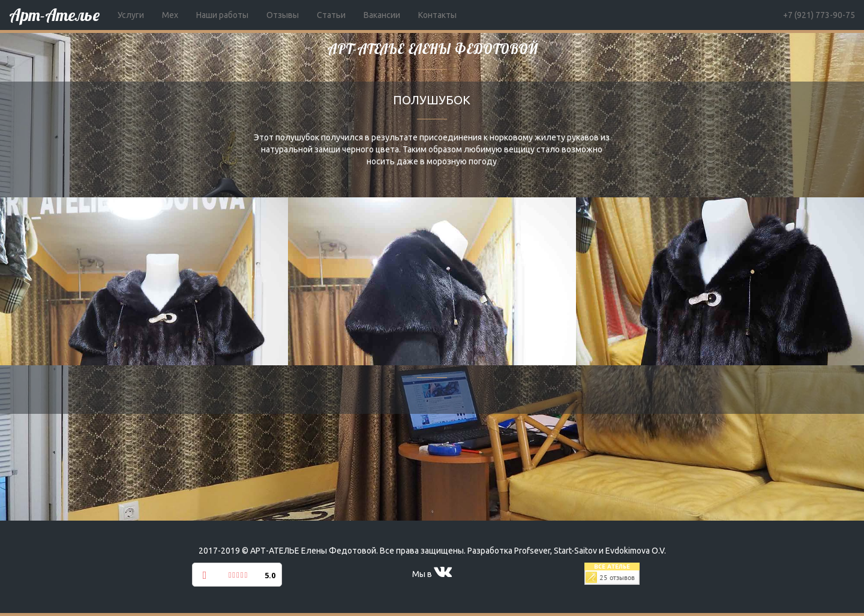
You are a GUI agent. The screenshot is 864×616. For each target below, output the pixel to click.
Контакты (437, 15)
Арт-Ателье (54, 15)
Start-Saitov (575, 551)
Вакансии (382, 15)
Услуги (131, 15)
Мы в (432, 574)
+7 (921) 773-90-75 (819, 15)
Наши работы (222, 15)
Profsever (532, 551)
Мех (170, 15)
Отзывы (283, 15)
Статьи (331, 15)
